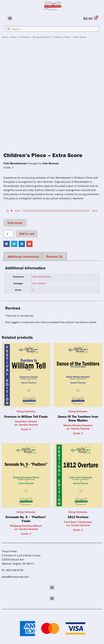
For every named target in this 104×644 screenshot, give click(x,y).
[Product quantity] (8, 234)
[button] (10, 18)
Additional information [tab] (23, 256)
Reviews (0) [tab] (54, 256)
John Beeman (39, 283)
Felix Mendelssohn (42, 277)
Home (5, 37)
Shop (14, 37)
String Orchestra (41, 37)
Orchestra (25, 37)
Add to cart (27, 234)
